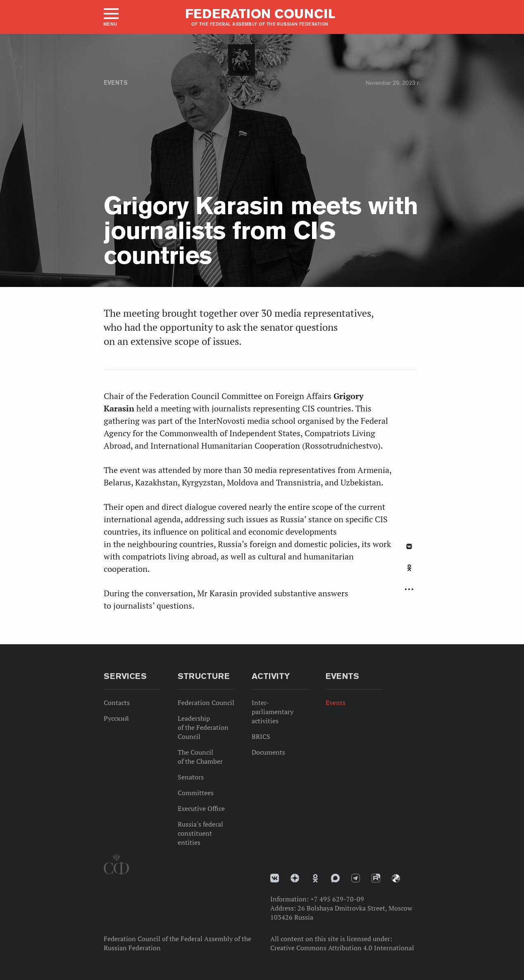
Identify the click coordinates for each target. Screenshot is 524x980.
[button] (111, 17)
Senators (191, 777)
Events (116, 83)
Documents (268, 752)
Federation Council (206, 703)
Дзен (295, 878)
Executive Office (201, 808)
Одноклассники (409, 568)
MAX (335, 878)
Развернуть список (409, 589)
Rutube (376, 878)
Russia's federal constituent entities (200, 833)
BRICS (261, 736)
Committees (196, 793)
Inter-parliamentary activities (273, 712)
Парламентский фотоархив (396, 878)
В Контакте (409, 546)
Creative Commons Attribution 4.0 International (342, 948)
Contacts (117, 703)
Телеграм (356, 878)
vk (275, 878)
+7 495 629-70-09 (337, 899)
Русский (116, 718)
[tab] (409, 572)
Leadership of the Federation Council (203, 727)
